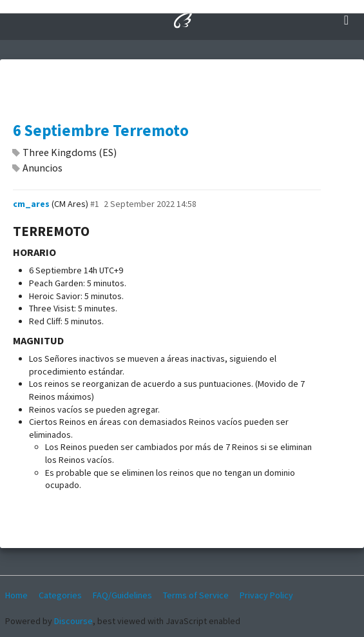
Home (16, 595)
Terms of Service (196, 595)
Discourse (73, 621)
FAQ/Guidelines (122, 595)
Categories (60, 595)
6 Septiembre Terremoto (101, 131)
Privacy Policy (266, 595)
